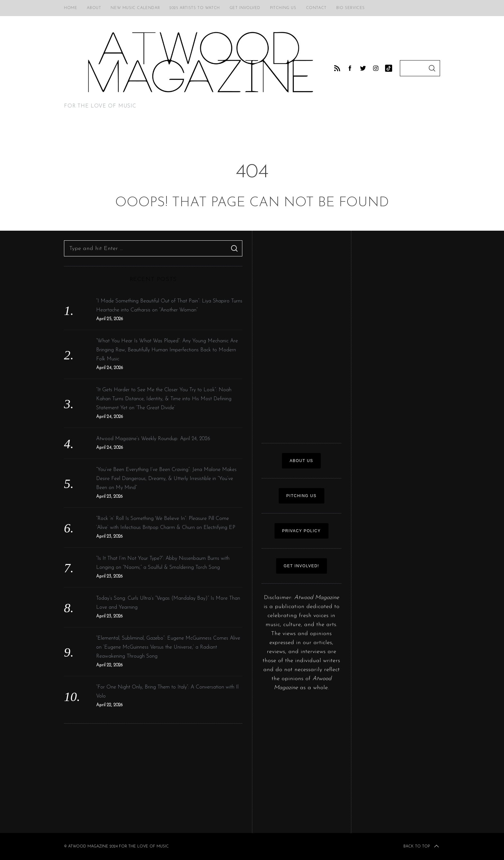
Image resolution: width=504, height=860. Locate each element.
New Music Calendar (135, 8)
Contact (316, 8)
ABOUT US (301, 461)
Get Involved (245, 8)
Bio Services (351, 8)
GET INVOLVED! (301, 566)
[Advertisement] (153, 778)
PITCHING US (301, 496)
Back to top (422, 846)
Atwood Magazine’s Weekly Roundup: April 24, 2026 (153, 439)
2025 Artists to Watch (195, 8)
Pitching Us (283, 8)
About (94, 8)
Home (71, 8)
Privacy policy (301, 531)
